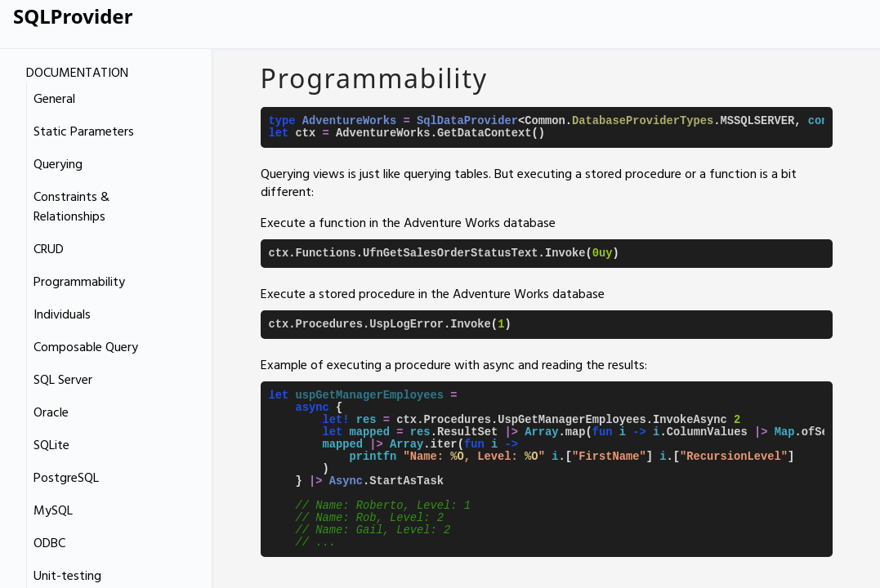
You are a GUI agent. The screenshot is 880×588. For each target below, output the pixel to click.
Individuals (62, 314)
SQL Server (63, 379)
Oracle (51, 412)
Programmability (79, 281)
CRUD (49, 248)
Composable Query (86, 346)
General (54, 98)
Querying (58, 163)
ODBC (49, 542)
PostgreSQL (66, 477)
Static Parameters (84, 131)
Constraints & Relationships (71, 206)
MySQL (53, 510)
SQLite (51, 444)
